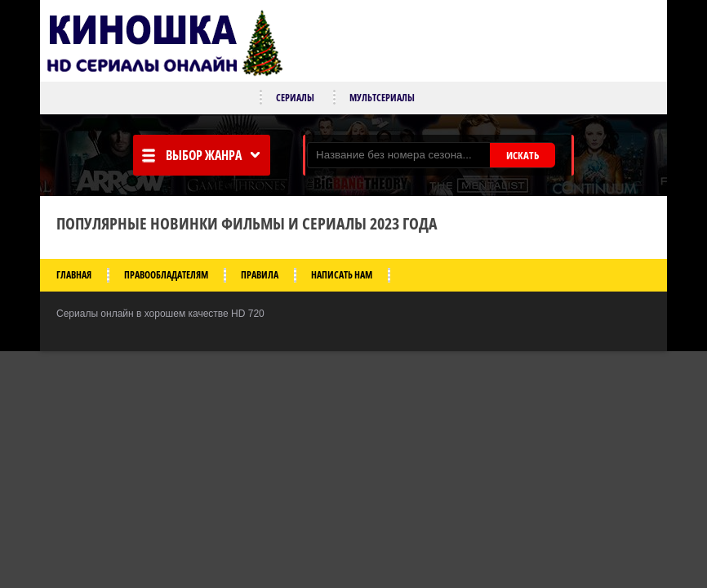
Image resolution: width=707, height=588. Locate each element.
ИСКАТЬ (522, 155)
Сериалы (295, 98)
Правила (260, 275)
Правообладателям (166, 275)
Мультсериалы (382, 98)
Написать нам (342, 275)
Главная (74, 275)
